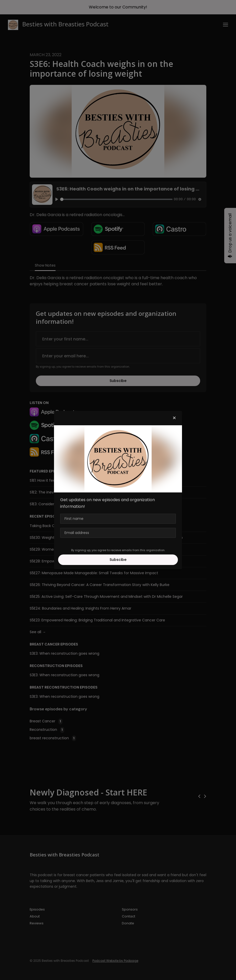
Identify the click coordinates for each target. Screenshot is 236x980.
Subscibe (118, 560)
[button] (174, 418)
